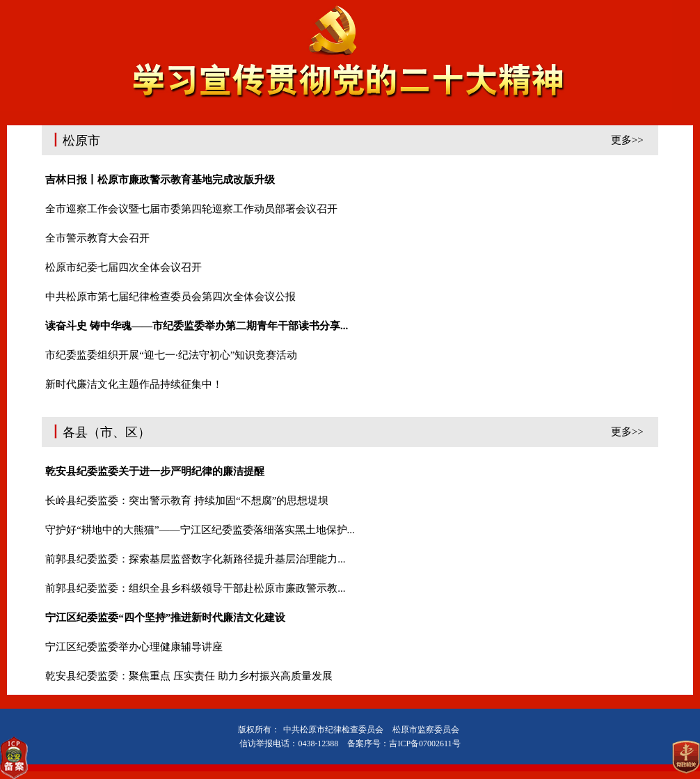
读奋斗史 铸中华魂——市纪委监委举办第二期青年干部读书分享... (197, 326)
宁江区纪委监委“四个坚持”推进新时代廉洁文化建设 (165, 617)
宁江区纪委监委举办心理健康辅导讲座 (134, 647)
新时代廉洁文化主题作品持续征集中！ (134, 384)
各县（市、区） (350, 431)
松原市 (350, 139)
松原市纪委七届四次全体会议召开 (124, 267)
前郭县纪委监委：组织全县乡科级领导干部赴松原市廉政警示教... (195, 588)
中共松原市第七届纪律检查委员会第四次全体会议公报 (170, 297)
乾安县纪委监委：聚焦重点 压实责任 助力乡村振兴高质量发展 (189, 676)
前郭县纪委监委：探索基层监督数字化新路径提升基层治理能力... (195, 559)
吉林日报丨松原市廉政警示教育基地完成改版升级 (160, 180)
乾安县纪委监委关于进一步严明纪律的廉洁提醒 (155, 471)
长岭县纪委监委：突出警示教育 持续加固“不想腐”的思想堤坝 (187, 501)
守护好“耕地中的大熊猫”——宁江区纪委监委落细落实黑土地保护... (200, 530)
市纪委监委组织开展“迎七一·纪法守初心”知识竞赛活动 (171, 355)
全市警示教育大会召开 (97, 238)
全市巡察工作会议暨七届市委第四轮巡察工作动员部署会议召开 (191, 209)
